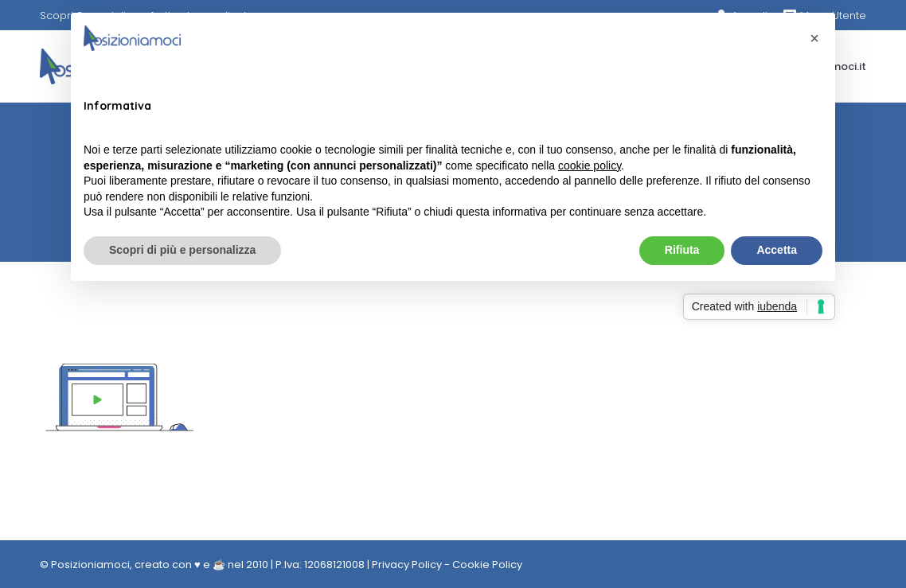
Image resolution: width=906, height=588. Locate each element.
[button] (814, 38)
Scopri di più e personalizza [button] (182, 250)
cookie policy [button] (590, 165)
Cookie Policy (487, 565)
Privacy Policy (407, 565)
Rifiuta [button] (682, 250)
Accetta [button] (777, 250)
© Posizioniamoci (85, 565)
